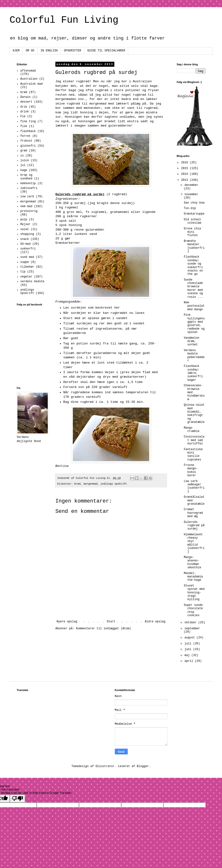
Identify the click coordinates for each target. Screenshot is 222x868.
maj (188, 655)
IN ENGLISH (49, 51)
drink (25, 112)
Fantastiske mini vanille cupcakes (193, 455)
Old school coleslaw (193, 221)
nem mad (26, 206)
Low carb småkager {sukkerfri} (194, 486)
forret (25, 136)
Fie (23, 116)
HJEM (16, 51)
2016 (185, 163)
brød (77, 484)
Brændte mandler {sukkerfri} (194, 246)
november (191, 194)
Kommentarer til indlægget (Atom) (103, 629)
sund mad (27, 257)
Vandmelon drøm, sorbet (192, 341)
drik (24, 107)
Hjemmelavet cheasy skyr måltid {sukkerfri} (194, 543)
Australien (29, 79)
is (22, 156)
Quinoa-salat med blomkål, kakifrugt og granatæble (194, 414)
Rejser (25, 224)
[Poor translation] (17, 799)
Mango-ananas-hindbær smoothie (193, 562)
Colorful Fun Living (64, 20)
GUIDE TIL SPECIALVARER (106, 51)
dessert (26, 102)
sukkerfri (28, 249)
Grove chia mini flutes (192, 232)
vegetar (26, 277)
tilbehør (27, 267)
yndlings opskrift (114, 484)
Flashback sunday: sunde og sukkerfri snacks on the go (193, 265)
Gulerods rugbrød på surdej (194, 526)
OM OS (30, 51)
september (192, 629)
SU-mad (25, 244)
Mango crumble (192, 430)
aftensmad (28, 71)
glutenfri (28, 146)
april (190, 661)
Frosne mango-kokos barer (191, 470)
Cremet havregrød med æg (193, 513)
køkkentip (28, 183)
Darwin (25, 97)
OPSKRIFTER (73, 51)
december (191, 185)
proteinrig (29, 211)
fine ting (28, 122)
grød (24, 151)
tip (23, 272)
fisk (24, 126)
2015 (185, 168)
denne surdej (122, 203)
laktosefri (29, 188)
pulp (24, 220)
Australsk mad (32, 84)
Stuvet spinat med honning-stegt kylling (194, 593)
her (117, 308)
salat (25, 229)
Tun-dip (190, 208)
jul (23, 165)
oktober (191, 623)
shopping (27, 234)
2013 (185, 180)
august (190, 638)
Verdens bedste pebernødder (194, 356)
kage (24, 170)
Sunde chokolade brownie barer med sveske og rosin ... (193, 288)
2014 (185, 174)
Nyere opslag (67, 622)
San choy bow (194, 203)
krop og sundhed (26, 177)
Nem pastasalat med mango (194, 306)
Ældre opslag (155, 622)
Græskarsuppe (194, 214)
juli (189, 644)
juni (189, 649)
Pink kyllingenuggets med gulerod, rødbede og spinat (194, 324)
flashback (28, 131)
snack (25, 239)
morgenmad (90, 484)
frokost (26, 141)
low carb (27, 197)
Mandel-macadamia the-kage (193, 577)
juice (25, 160)
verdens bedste (32, 282)
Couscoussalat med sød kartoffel (194, 440)
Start (111, 622)
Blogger (143, 766)
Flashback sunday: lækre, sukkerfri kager (193, 373)
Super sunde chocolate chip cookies (193, 610)
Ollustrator (105, 766)
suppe (25, 262)
